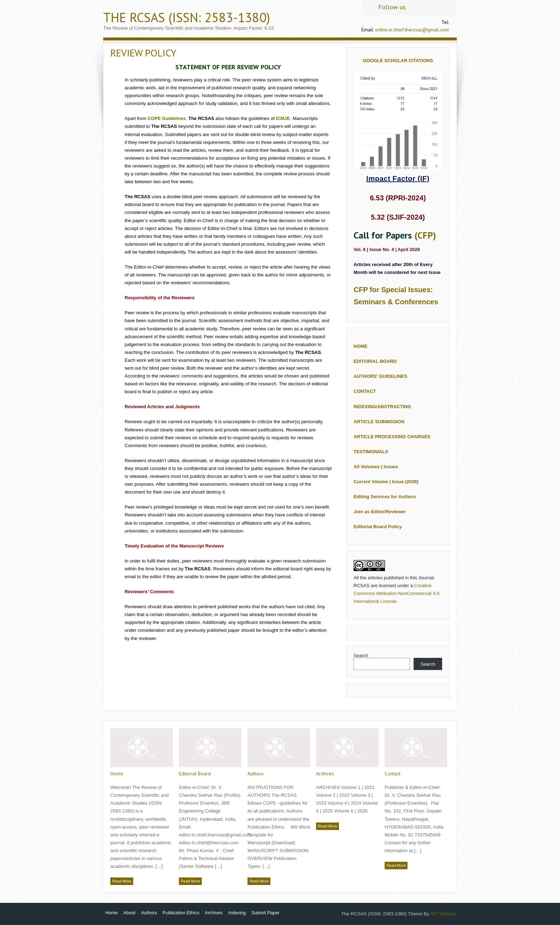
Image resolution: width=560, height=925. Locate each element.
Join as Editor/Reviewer (380, 512)
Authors (256, 774)
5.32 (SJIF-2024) (398, 217)
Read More (122, 881)
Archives (325, 774)
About (129, 913)
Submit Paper (266, 913)
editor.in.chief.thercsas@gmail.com (412, 30)
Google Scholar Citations (398, 61)
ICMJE (283, 118)
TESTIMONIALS (371, 452)
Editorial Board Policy (378, 527)
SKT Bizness (444, 914)
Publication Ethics (181, 913)
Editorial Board (195, 774)
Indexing (237, 913)
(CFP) (425, 235)
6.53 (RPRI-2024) (398, 198)
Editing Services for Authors (385, 497)
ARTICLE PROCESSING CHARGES (392, 437)
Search (361, 656)
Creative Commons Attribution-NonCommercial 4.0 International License (396, 593)
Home (117, 774)
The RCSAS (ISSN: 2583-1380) (187, 17)
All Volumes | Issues (376, 467)
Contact (392, 774)
